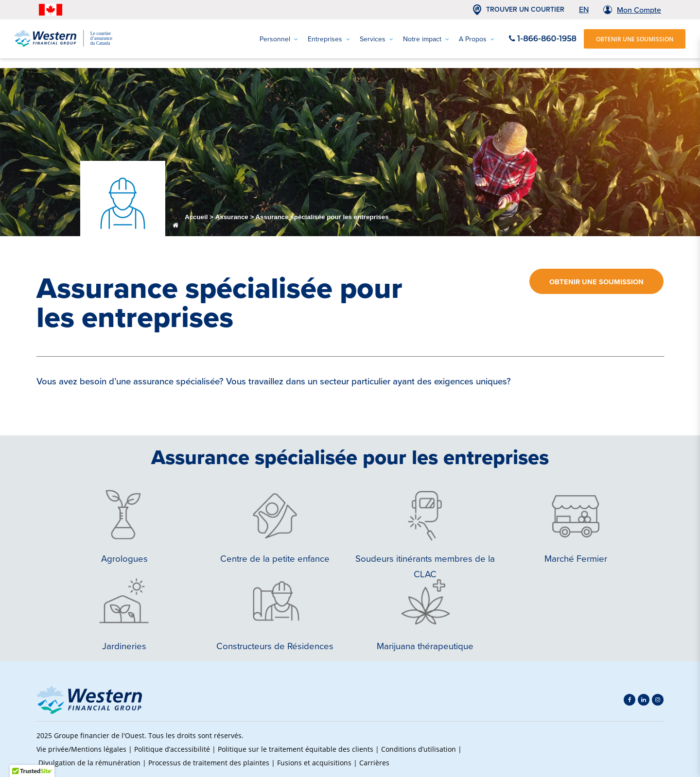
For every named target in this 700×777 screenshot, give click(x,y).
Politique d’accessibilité (172, 749)
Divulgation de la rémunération (89, 763)
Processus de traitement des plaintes (209, 763)
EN (584, 9)
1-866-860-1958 (543, 39)
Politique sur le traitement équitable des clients (296, 749)
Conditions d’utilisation (419, 749)
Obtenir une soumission (596, 282)
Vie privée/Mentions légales (81, 749)
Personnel (279, 39)
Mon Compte (639, 10)
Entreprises (329, 39)
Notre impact (426, 39)
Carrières (374, 763)
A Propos (477, 39)
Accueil (196, 217)
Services (376, 39)
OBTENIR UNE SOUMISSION (635, 39)
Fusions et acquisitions (314, 763)
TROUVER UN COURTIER (525, 10)
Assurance (232, 217)
